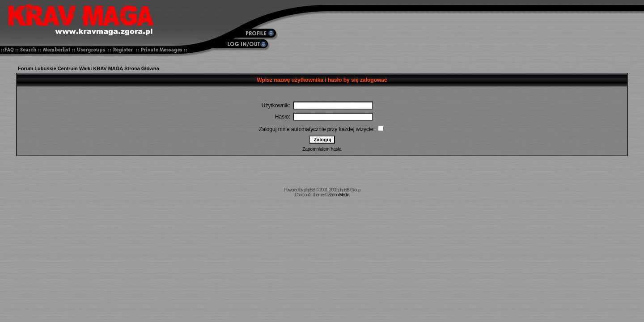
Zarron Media (338, 195)
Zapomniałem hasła (322, 149)
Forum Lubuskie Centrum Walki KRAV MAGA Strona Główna (89, 68)
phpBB (309, 190)
